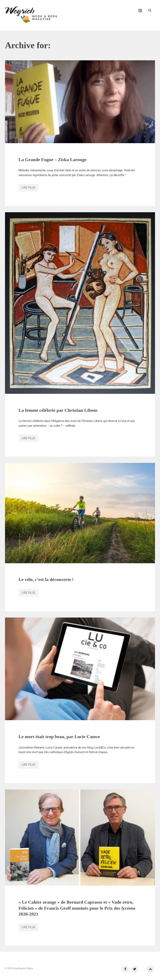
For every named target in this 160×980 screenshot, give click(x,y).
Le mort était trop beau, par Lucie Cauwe (59, 737)
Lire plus (28, 188)
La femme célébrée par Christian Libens (58, 410)
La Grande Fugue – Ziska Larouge (53, 160)
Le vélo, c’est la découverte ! (46, 579)
